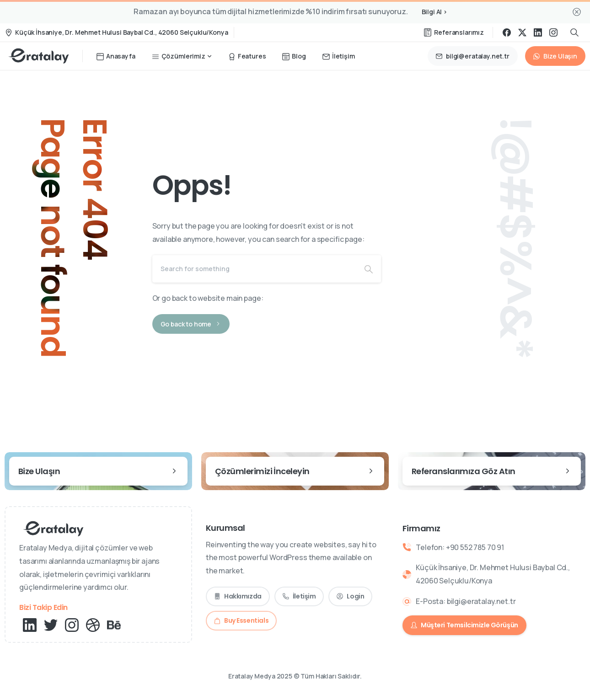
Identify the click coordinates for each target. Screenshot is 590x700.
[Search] (254, 269)
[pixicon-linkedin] (30, 624)
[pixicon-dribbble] (93, 624)
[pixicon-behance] (114, 624)
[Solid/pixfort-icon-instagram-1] (72, 624)
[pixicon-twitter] (51, 624)
